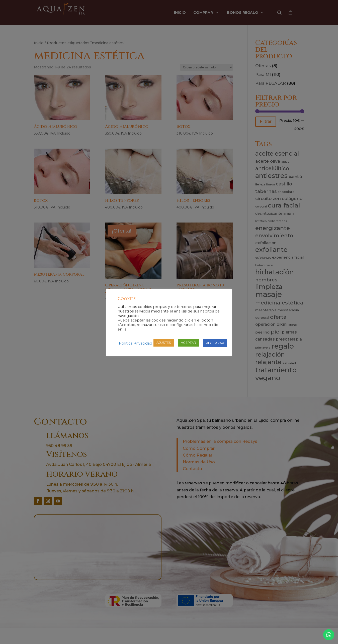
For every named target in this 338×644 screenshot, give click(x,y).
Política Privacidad (136, 343)
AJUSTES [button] (164, 343)
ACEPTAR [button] (188, 343)
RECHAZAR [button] (215, 343)
